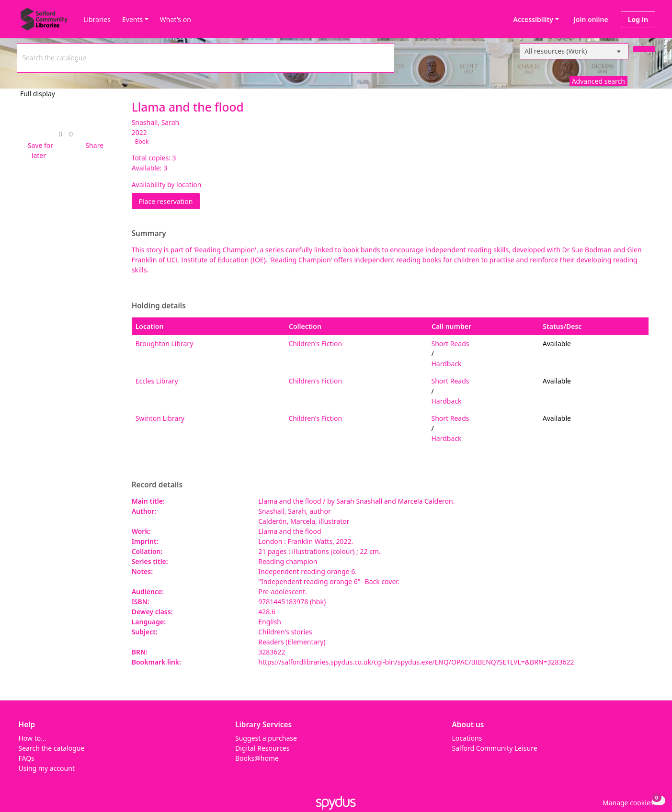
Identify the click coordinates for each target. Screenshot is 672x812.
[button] (39, 150)
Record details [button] (157, 485)
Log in (638, 19)
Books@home (257, 758)
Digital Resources (262, 748)
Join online (591, 19)
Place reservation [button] (170, 201)
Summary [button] (149, 234)
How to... (33, 738)
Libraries (97, 19)
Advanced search (598, 81)
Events (132, 19)
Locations (467, 738)
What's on (176, 19)
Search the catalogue (52, 748)
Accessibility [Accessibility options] (532, 19)
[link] (60, 134)
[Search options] (574, 51)
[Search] (644, 49)
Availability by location (167, 185)
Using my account (47, 768)
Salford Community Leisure (495, 748)
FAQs (27, 758)
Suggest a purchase (266, 738)
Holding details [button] (159, 306)
